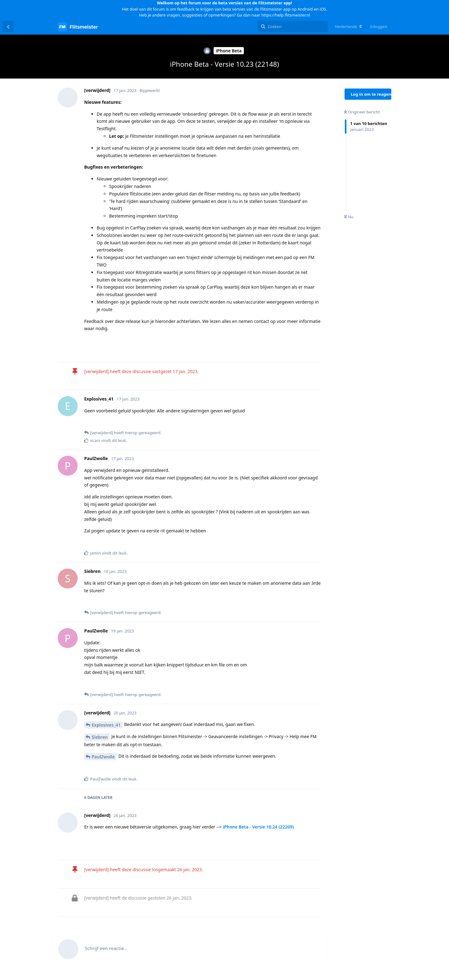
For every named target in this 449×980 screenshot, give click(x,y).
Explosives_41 (106, 725)
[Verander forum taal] (348, 26)
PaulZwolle (103, 757)
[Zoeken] (293, 26)
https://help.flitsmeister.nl (286, 15)
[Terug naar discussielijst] (8, 26)
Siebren (100, 737)
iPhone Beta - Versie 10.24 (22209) (258, 827)
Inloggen (379, 26)
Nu (349, 217)
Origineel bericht (362, 112)
